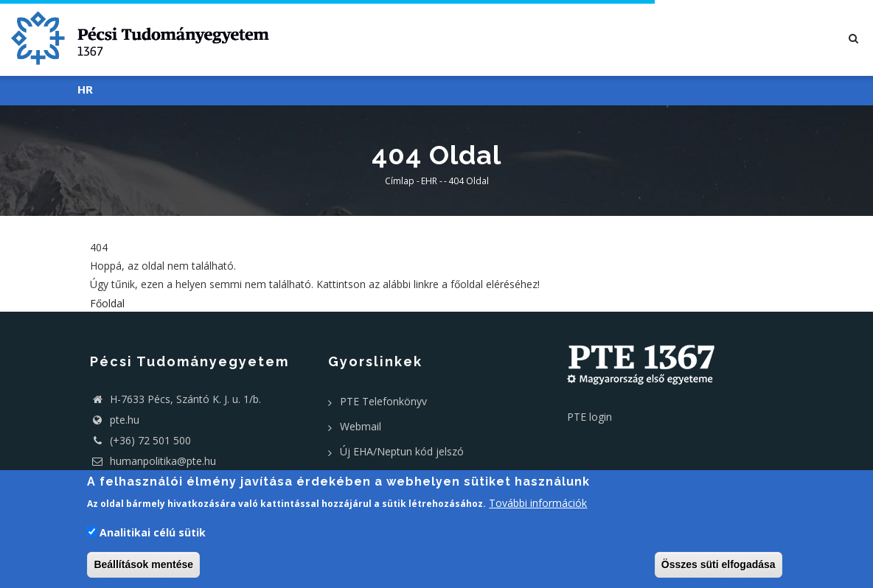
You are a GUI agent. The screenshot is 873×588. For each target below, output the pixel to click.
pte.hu (125, 420)
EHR (429, 181)
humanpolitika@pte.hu (153, 461)
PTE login (589, 417)
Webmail (361, 426)
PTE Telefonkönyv (383, 401)
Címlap (400, 181)
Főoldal (107, 303)
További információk (538, 503)
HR (85, 90)
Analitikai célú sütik (153, 532)
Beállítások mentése (143, 564)
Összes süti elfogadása (719, 564)
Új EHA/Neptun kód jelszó (402, 451)
